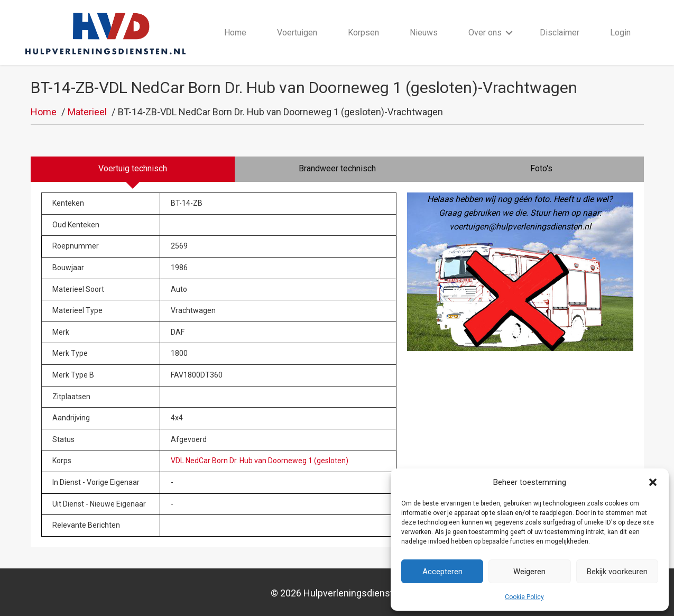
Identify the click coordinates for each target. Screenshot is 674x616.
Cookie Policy (524, 597)
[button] (653, 482)
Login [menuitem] (621, 33)
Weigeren (529, 572)
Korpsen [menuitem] (364, 33)
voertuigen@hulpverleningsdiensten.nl (520, 227)
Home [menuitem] (236, 33)
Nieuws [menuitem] (424, 33)
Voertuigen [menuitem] (298, 33)
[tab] (133, 170)
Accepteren (442, 572)
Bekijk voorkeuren (617, 572)
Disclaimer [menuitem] (560, 33)
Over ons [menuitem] (486, 33)
